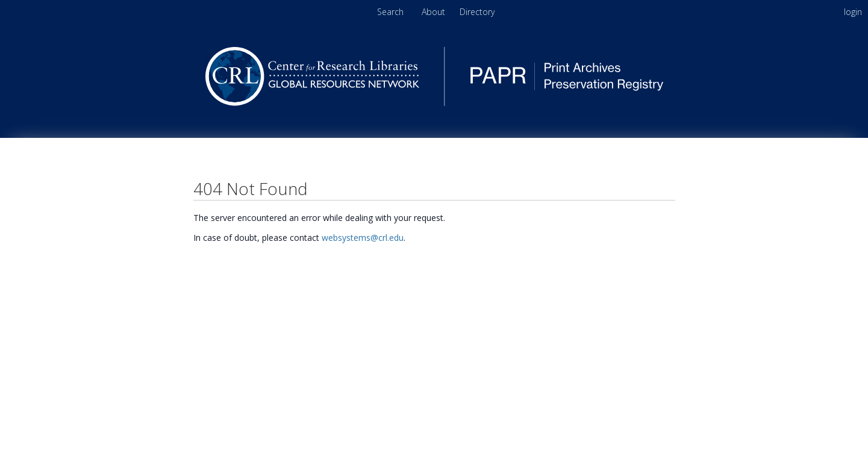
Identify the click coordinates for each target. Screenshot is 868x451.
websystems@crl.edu (363, 238)
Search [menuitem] (390, 12)
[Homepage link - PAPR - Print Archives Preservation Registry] (434, 103)
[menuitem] (477, 12)
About (435, 12)
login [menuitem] (853, 12)
